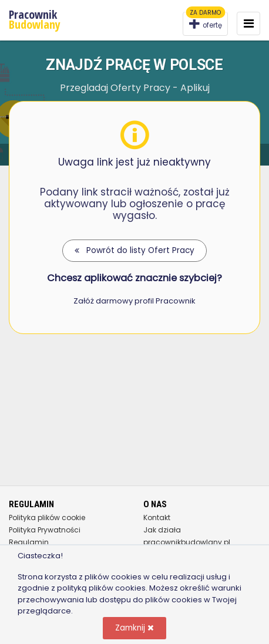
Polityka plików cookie (47, 517)
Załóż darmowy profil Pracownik (134, 301)
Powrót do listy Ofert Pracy (134, 250)
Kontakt (157, 517)
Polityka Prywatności (45, 530)
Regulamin (29, 542)
